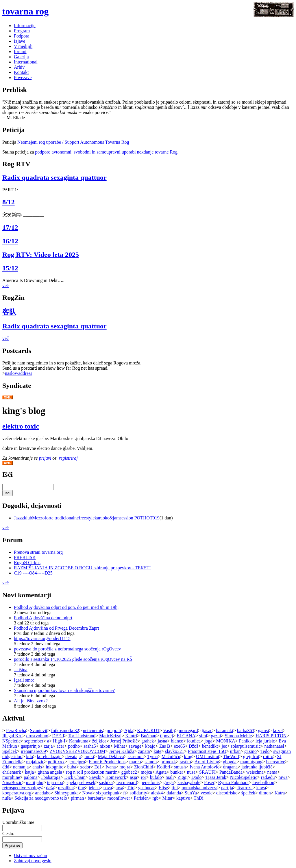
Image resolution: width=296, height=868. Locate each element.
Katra (280, 793)
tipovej (166, 736)
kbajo (150, 746)
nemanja (21, 767)
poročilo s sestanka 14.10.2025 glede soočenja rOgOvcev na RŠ (73, 659)
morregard (188, 730)
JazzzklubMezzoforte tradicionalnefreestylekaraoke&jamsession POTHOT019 (87, 518)
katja (29, 772)
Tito (131, 788)
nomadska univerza (199, 788)
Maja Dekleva (111, 756)
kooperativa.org (17, 793)
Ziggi (183, 777)
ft (125, 793)
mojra (125, 767)
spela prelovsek (81, 782)
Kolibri (164, 767)
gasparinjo (30, 746)
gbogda (230, 762)
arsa (119, 788)
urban (235, 751)
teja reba (55, 782)
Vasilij (169, 730)
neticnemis (93, 730)
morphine (11, 777)
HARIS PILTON (271, 736)
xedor (85, 767)
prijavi (45, 458)
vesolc (207, 793)
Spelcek (10, 751)
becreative (276, 762)
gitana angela (50, 772)
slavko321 (175, 751)
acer (60, 746)
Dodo (197, 777)
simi (203, 736)
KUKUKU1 (148, 730)
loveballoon (263, 782)
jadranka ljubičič (257, 767)
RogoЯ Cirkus (27, 563)
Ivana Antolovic (205, 767)
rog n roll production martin (92, 772)
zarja (48, 746)
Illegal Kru (12, 736)
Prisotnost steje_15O (207, 751)
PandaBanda (231, 772)
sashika (106, 782)
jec (224, 746)
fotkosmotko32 (65, 730)
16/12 (10, 241)
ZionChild (144, 767)
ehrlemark (12, 772)
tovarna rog (25, 11)
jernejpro (77, 762)
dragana (231, 767)
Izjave (20, 41)
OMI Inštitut (208, 756)
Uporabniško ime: (19, 822)
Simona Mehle (238, 736)
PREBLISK (25, 557)
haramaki (225, 730)
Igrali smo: (24, 680)
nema (272, 772)
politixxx (56, 762)
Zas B (165, 746)
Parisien (141, 798)
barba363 (246, 730)
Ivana (111, 767)
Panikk (245, 741)
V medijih (23, 46)
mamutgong (251, 762)
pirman (77, 798)
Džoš (194, 746)
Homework (116, 777)
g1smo (250, 751)
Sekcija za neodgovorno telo (41, 798)
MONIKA (226, 741)
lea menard (127, 782)
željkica (99, 741)
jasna (162, 741)
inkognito (54, 767)
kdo (29, 756)
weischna (255, 772)
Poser (209, 782)
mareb (135, 762)
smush (180, 767)
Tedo (265, 751)
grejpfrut (251, 756)
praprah (114, 730)
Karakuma (79, 741)
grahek (148, 741)
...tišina (21, 670)
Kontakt (21, 72)
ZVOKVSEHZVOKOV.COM (77, 751)
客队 (9, 312)
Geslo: (8, 834)
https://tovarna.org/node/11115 (42, 638)
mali (170, 777)
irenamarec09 (33, 751)
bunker (177, 772)
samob (151, 762)
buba (72, 767)
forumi (20, 52)
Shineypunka (66, 793)
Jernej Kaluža (122, 751)
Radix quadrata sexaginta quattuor (54, 177)
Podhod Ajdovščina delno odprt (43, 618)
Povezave (23, 77)
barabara (96, 798)
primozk (168, 762)
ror (144, 777)
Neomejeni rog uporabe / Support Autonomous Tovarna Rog (73, 142)
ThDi (199, 798)
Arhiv (19, 67)
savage (135, 746)
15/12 (10, 268)
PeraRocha (16, 730)
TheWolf (231, 756)
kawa (261, 788)
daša (50, 788)
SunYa (191, 793)
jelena (94, 788)
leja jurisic (265, 741)
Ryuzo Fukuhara (234, 782)
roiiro (268, 756)
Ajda (129, 730)
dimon (265, 793)
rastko (185, 762)
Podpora (22, 36)
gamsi (263, 730)
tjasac (207, 730)
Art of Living (207, 762)
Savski (96, 777)
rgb (155, 798)
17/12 (10, 227)
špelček (248, 793)
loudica (194, 741)
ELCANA (186, 736)
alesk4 (157, 793)
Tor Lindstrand (82, 736)
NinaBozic (12, 782)
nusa (191, 772)
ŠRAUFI (207, 772)
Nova (87, 793)
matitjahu (34, 782)
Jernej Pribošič (124, 741)
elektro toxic (21, 426)
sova (108, 788)
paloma (30, 777)
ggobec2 (129, 772)
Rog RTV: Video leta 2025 (41, 255)
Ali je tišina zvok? (31, 701)
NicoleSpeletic (244, 777)
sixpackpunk (108, 793)
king (188, 756)
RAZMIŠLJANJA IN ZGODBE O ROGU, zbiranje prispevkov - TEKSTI (82, 568)
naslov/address (18, 373)
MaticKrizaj (110, 736)
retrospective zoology (22, 788)
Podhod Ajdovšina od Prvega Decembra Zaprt (57, 628)
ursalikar (66, 788)
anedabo (43, 793)
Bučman (148, 736)
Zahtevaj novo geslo (33, 861)
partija (227, 788)
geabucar (147, 788)
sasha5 (90, 746)
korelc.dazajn (49, 756)
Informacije (25, 26)
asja (133, 777)
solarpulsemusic (246, 746)
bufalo (156, 777)
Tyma (152, 756)
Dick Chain (75, 777)
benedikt (210, 746)
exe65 (179, 746)
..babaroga (51, 777)
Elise (163, 788)
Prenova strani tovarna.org (38, 552)
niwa (283, 777)
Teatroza (245, 788)
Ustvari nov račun (30, 855)
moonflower (119, 798)
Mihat (119, 746)
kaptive (183, 798)
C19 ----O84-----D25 (33, 573)
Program (22, 31)
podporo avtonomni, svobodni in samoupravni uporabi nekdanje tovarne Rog (106, 152)
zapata (144, 751)
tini (175, 788)
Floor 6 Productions (107, 762)
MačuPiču (171, 756)
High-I (59, 741)
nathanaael (274, 746)
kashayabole (189, 782)
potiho (74, 746)
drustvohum (37, 736)
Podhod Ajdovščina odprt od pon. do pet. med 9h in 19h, (66, 607)
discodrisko (227, 793)
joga (208, 741)
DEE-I (58, 736)
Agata (161, 772)
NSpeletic (11, 741)
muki (89, 756)
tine (82, 788)
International (26, 62)
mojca (146, 772)
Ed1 (98, 767)
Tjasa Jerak (216, 777)
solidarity (138, 793)
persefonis (150, 782)
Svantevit (38, 730)
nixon (105, 746)
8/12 (9, 202)
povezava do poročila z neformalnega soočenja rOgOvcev (67, 649)
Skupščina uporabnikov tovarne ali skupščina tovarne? (64, 690)
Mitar (167, 798)
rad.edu (268, 777)
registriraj (68, 458)
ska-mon (136, 756)
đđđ (6, 767)
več (5, 286)
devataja (73, 756)
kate (157, 751)
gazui (216, 736)
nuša (7, 798)
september (34, 741)
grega (169, 782)
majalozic (35, 762)
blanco (177, 741)
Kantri (131, 736)
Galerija (21, 57)
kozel (278, 730)
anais (37, 767)
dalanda (174, 793)
